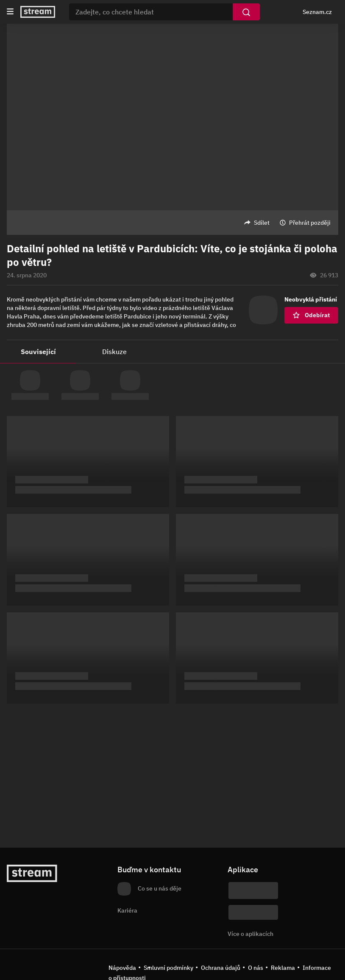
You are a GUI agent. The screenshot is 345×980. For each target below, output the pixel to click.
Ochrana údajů (221, 968)
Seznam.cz (317, 12)
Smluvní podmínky (168, 968)
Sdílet (262, 223)
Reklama (283, 968)
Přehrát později (310, 223)
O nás (256, 968)
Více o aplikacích (250, 934)
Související (38, 352)
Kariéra (127, 910)
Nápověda (122, 968)
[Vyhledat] (246, 12)
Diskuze (114, 352)
